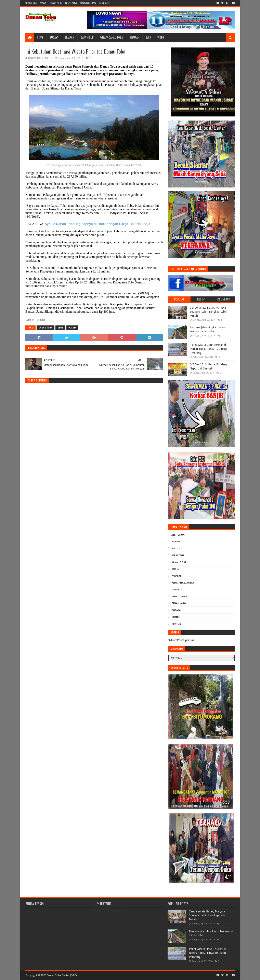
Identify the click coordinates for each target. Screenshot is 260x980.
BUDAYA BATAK (71, 3)
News (40, 37)
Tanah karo (179, 603)
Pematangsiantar (183, 583)
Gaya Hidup (87, 37)
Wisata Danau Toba (112, 37)
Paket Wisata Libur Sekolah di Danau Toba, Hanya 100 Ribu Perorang (208, 349)
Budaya (54, 37)
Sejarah (69, 37)
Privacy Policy (56, 3)
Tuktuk (176, 624)
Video (161, 37)
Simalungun (179, 597)
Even (148, 37)
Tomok (176, 617)
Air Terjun (178, 535)
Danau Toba (45, 328)
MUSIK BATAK (104, 3)
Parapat (176, 576)
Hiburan (134, 37)
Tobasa (176, 610)
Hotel (175, 569)
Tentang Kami (31, 3)
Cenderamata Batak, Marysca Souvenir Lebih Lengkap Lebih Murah (208, 312)
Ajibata (176, 542)
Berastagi (178, 555)
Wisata (72, 328)
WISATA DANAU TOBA (88, 3)
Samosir (177, 590)
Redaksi (43, 3)
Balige (176, 549)
